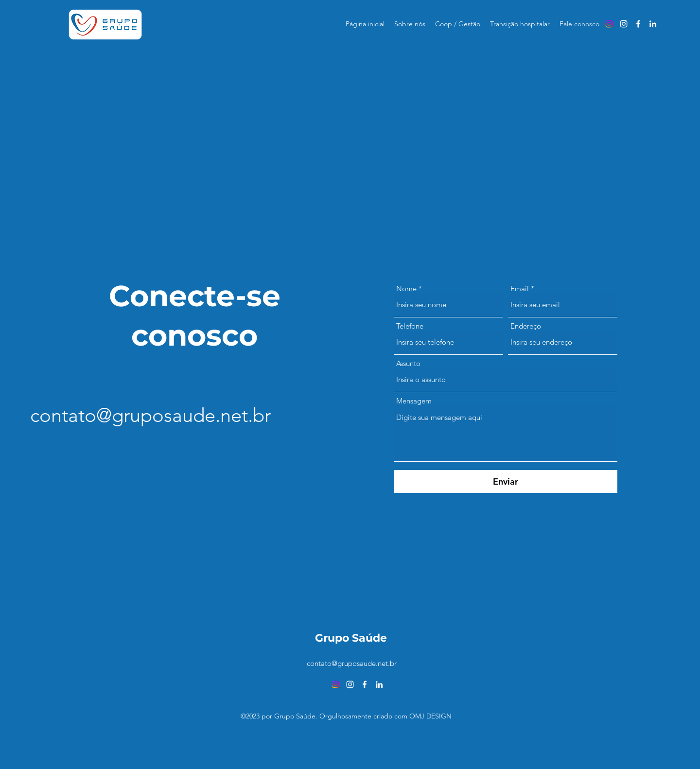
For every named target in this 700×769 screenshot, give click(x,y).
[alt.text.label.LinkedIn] (653, 24)
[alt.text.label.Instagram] (624, 24)
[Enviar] (506, 481)
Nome (406, 288)
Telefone (410, 326)
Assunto (408, 363)
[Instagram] (609, 24)
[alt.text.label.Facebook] (638, 24)
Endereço (526, 326)
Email (520, 288)
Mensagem (414, 401)
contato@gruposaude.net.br (150, 415)
